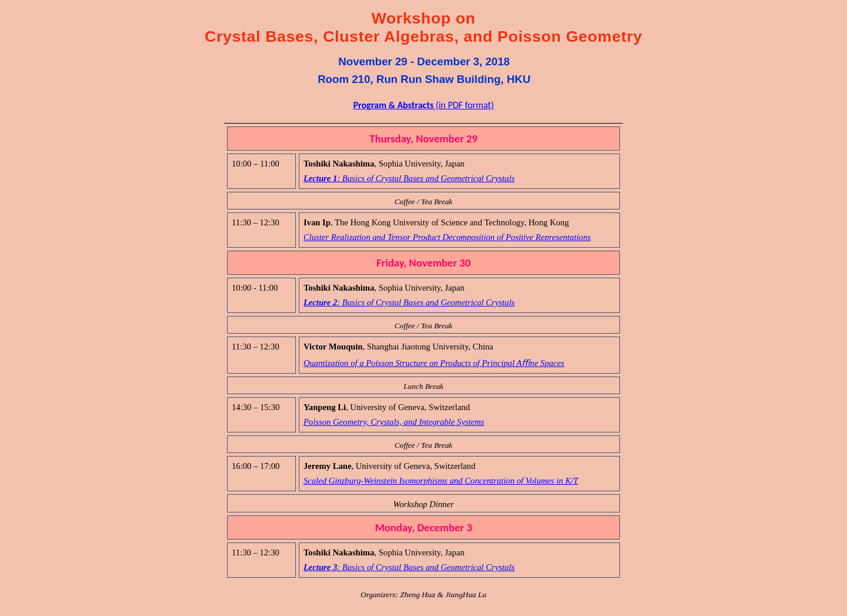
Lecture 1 (409, 178)
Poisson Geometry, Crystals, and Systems (394, 422)
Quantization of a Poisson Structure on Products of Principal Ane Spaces (434, 363)
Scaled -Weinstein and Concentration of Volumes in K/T (441, 481)
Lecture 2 (409, 302)
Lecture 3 (409, 567)
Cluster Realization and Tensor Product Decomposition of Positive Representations (447, 237)
